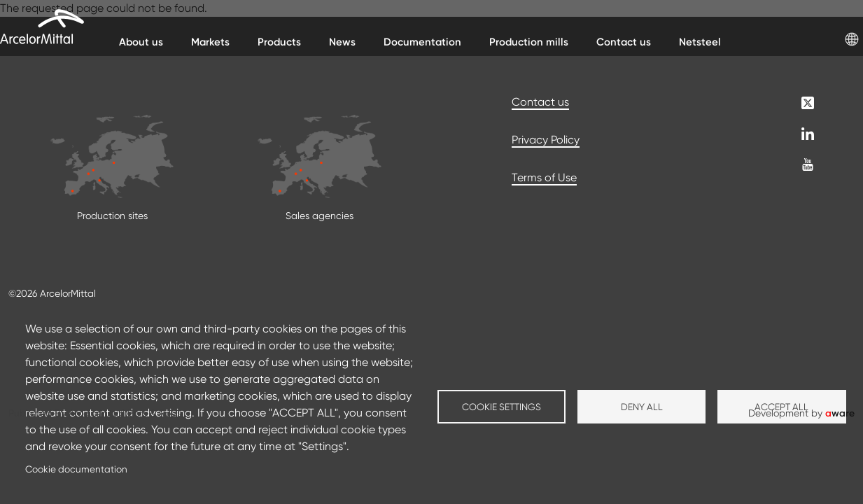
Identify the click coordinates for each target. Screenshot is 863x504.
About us (141, 42)
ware (840, 413)
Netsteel (700, 42)
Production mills (529, 42)
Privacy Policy (546, 140)
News (342, 42)
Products (279, 42)
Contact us (624, 42)
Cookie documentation (76, 469)
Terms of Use (544, 177)
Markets (210, 42)
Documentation (422, 42)
